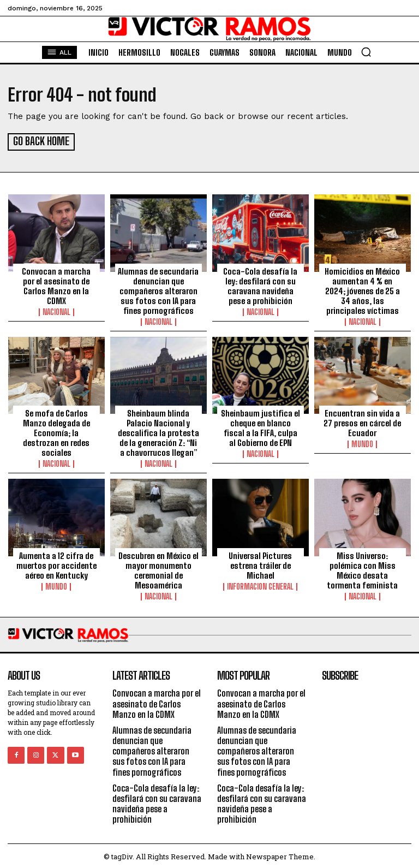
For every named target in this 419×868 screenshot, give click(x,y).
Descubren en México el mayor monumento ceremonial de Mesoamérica (158, 569)
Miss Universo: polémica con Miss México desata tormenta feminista (362, 569)
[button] (366, 52)
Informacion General (260, 585)
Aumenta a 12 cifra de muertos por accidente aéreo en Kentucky (56, 564)
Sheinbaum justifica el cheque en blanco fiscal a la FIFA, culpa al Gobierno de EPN (261, 426)
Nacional (56, 311)
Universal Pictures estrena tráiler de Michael (260, 564)
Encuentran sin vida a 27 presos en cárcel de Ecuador (362, 421)
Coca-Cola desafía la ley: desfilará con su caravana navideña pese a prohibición (260, 284)
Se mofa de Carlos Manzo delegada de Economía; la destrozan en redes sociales (56, 431)
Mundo (362, 443)
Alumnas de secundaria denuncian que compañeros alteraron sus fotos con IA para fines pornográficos (158, 289)
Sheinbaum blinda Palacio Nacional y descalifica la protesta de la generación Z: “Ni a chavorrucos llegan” (158, 431)
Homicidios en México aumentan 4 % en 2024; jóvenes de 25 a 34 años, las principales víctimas (362, 289)
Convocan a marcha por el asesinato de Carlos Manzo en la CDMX (56, 284)
